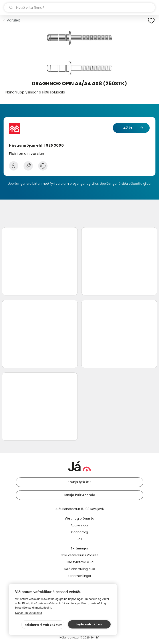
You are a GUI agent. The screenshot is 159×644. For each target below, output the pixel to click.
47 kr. (128, 128)
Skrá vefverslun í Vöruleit (80, 555)
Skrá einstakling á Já (79, 569)
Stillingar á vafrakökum (44, 625)
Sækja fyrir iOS (79, 482)
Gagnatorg (79, 532)
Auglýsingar (79, 525)
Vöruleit (13, 20)
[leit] (79, 8)
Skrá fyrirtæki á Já (80, 562)
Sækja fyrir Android (79, 495)
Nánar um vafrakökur (29, 613)
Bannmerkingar (79, 576)
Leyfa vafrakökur (89, 624)
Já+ (80, 539)
